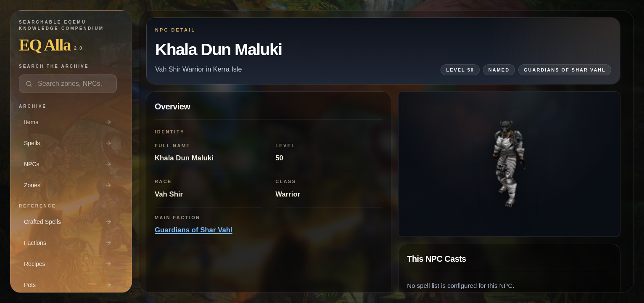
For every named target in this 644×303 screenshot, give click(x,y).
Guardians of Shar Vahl (194, 230)
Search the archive (54, 66)
